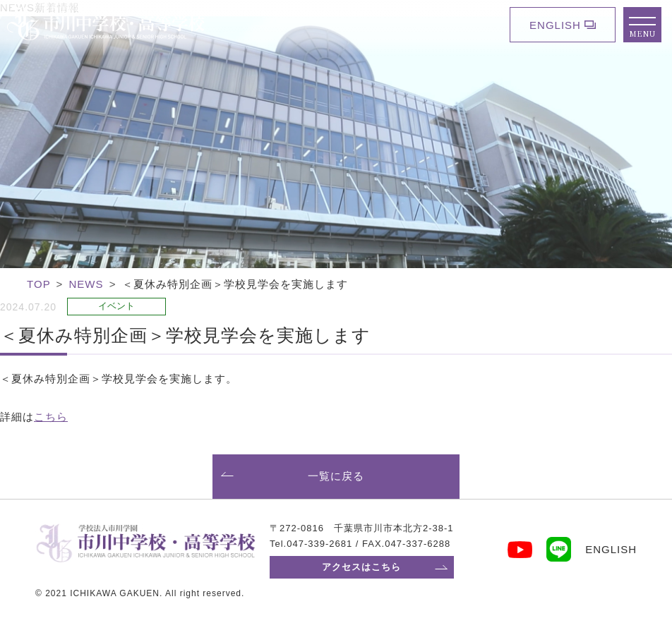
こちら (51, 417)
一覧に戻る (336, 476)
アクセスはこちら (361, 567)
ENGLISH (555, 25)
